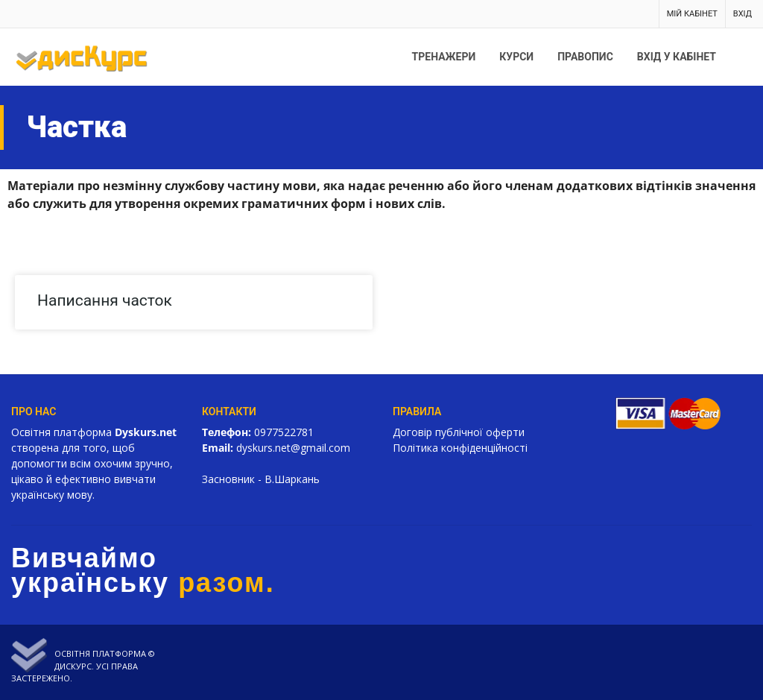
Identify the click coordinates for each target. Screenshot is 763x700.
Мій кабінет (692, 14)
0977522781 (284, 432)
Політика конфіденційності (460, 448)
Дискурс (73, 666)
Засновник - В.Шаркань (261, 479)
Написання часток (105, 300)
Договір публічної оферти (459, 432)
